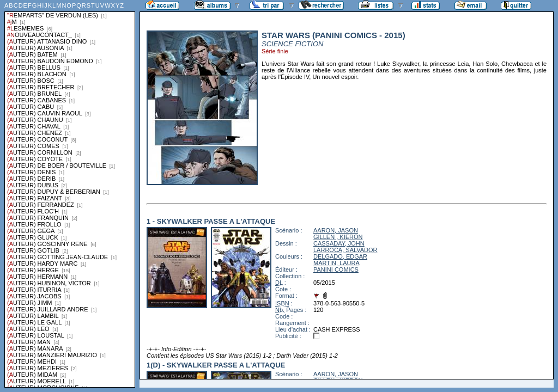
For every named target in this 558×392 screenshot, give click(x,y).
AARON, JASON (336, 230)
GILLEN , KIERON (338, 237)
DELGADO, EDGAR (340, 256)
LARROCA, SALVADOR (345, 250)
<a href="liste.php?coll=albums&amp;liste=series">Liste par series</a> (70, 194)
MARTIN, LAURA (336, 263)
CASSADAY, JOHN (339, 243)
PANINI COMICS (336, 269)
